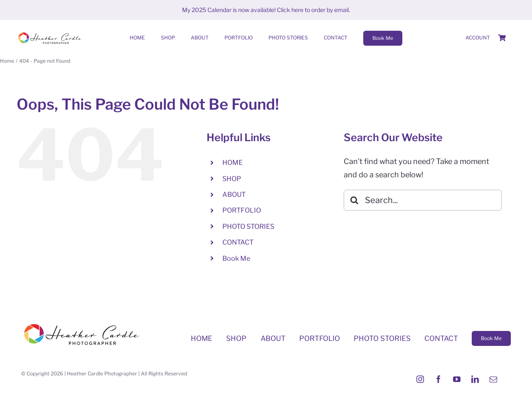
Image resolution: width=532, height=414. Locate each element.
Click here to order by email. (313, 10)
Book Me (236, 258)
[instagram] (420, 379)
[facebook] (438, 379)
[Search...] (423, 200)
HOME (233, 163)
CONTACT (238, 242)
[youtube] (457, 379)
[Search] (354, 200)
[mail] (493, 379)
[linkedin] (475, 379)
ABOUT (234, 195)
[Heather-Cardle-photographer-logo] (50, 33)
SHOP (232, 179)
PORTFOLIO (242, 210)
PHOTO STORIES (248, 227)
